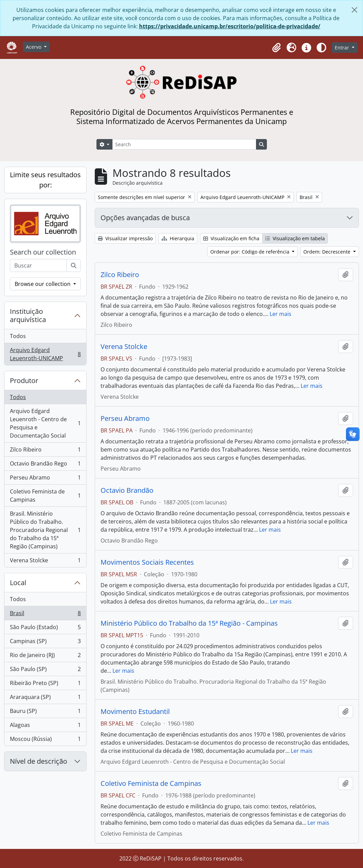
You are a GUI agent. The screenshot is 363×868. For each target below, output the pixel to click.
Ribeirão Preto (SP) (45, 684)
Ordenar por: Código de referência (251, 252)
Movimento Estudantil (135, 712)
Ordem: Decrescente (328, 252)
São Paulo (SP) (45, 671)
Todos (18, 336)
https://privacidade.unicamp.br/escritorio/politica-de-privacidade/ (230, 26)
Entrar (343, 48)
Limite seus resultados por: (45, 180)
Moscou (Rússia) (45, 740)
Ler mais (281, 314)
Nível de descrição (39, 761)
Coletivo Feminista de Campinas (45, 496)
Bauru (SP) (45, 712)
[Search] (184, 144)
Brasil (45, 615)
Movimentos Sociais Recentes (147, 562)
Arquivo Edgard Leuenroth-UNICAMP (45, 354)
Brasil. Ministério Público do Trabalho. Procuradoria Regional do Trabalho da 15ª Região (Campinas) (45, 530)
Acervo (34, 47)
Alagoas (45, 726)
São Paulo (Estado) (45, 629)
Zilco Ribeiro (45, 451)
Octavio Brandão (127, 490)
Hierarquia (178, 238)
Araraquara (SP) (45, 698)
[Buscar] (74, 265)
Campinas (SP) (45, 643)
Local (18, 583)
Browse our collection (43, 284)
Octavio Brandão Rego (45, 465)
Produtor (24, 380)
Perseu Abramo (45, 479)
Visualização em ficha (231, 238)
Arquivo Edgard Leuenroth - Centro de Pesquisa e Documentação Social (45, 423)
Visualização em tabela (295, 238)
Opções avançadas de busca (145, 218)
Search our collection (43, 252)
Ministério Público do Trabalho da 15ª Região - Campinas (189, 623)
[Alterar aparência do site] (321, 48)
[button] (276, 48)
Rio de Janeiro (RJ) (45, 657)
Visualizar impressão (125, 238)
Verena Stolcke (45, 562)
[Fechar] (354, 10)
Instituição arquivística (28, 315)
